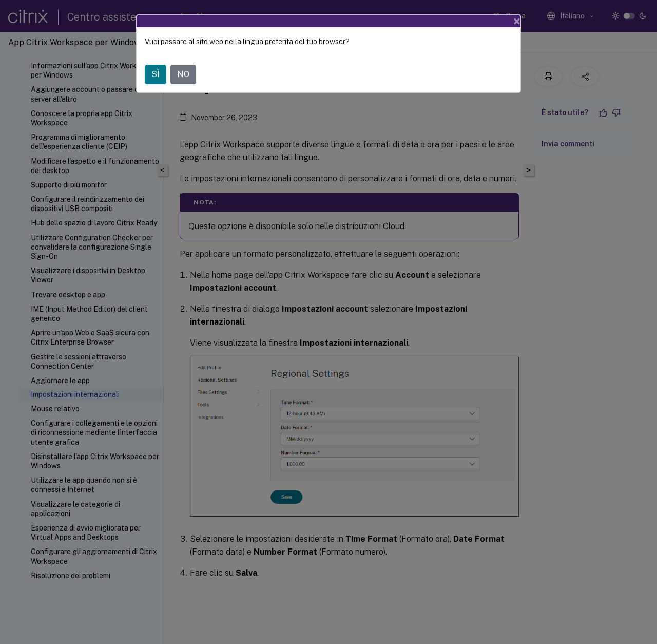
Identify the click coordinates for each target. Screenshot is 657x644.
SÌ (156, 74)
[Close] (517, 21)
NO (183, 74)
